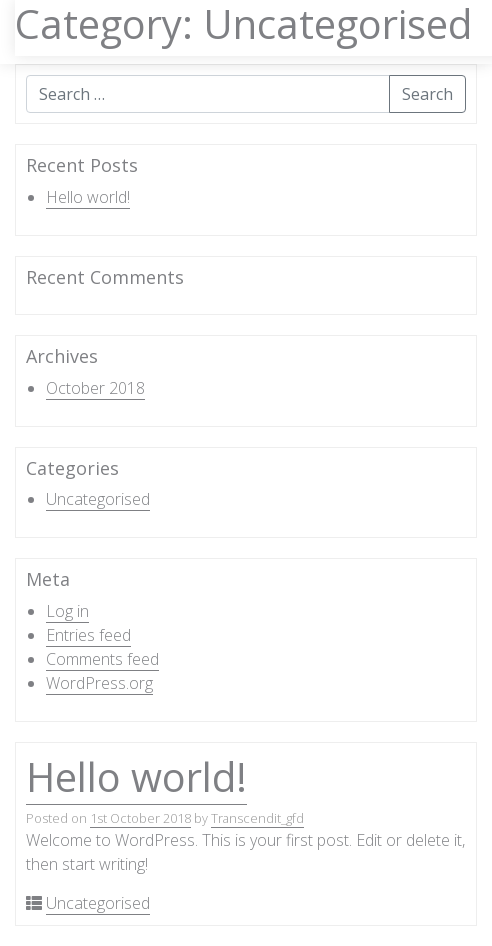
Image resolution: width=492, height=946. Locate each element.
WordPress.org (99, 683)
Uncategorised (98, 499)
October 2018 (95, 388)
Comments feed (102, 659)
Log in (67, 611)
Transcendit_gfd (257, 818)
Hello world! (88, 197)
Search (427, 94)
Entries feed (88, 635)
